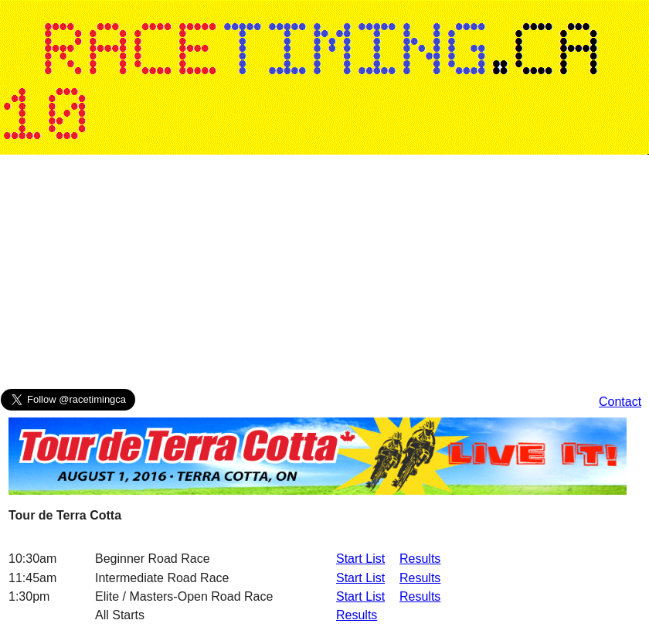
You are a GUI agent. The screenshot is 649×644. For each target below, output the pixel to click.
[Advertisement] (206, 275)
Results (420, 559)
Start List (360, 559)
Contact (620, 402)
